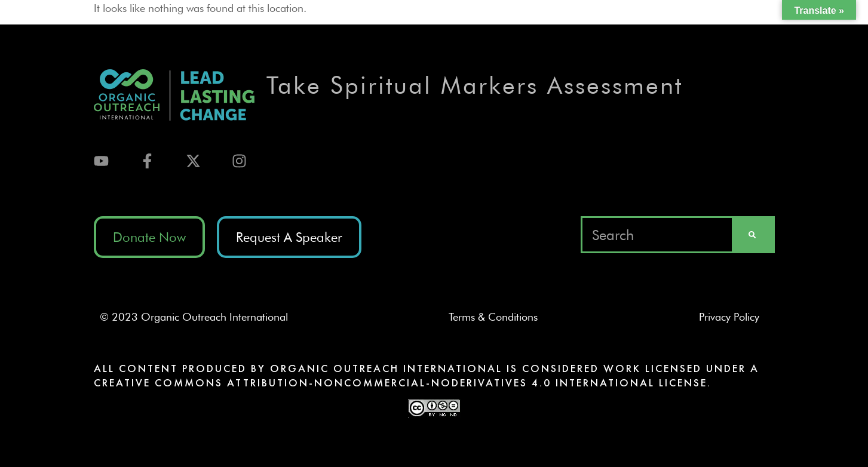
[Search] (752, 235)
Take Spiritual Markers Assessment (475, 85)
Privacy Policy (734, 317)
